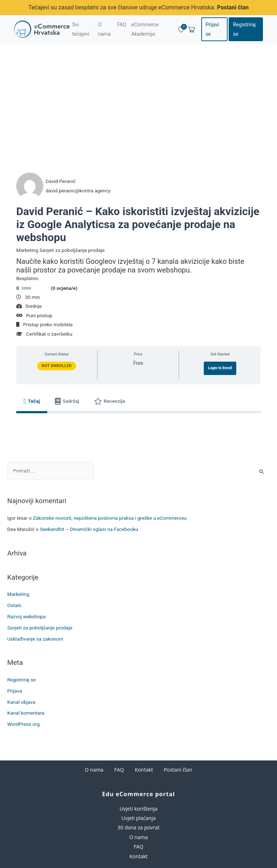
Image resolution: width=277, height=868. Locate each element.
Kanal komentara (26, 713)
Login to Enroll (220, 368)
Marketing (18, 594)
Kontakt (144, 770)
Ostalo (14, 605)
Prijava (15, 690)
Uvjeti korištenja (138, 808)
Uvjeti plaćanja (138, 818)
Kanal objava (21, 702)
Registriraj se (244, 29)
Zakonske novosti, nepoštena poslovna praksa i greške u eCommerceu (110, 518)
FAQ (119, 770)
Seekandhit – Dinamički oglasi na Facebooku (89, 529)
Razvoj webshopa (26, 616)
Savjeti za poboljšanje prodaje (40, 627)
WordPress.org (23, 724)
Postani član (233, 7)
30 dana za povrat (138, 827)
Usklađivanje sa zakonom (35, 638)
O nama (94, 770)
